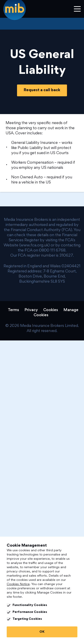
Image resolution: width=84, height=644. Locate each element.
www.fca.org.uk (34, 246)
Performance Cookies (27, 612)
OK (42, 632)
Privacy (31, 310)
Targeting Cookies (24, 619)
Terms (13, 310)
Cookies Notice (18, 584)
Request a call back (42, 90)
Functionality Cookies (27, 605)
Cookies (51, 310)
